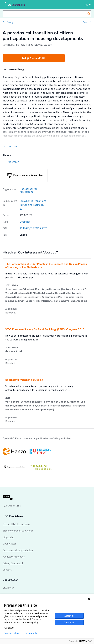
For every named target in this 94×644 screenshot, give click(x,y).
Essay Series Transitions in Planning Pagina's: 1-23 (33, 205)
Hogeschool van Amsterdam (29, 190)
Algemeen (11, 309)
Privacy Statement (13, 563)
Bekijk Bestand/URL (34, 58)
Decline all (69, 623)
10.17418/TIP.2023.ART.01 (34, 228)
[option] (47, 459)
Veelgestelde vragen (14, 557)
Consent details (12, 633)
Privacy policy (32, 633)
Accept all (69, 616)
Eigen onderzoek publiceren (18, 531)
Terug (10, 22)
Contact (7, 570)
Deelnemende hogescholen (18, 550)
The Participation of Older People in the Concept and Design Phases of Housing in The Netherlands (46, 266)
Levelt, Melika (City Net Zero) (20, 45)
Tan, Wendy (45, 45)
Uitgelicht (8, 537)
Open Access (9, 544)
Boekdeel (25, 222)
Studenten (8, 588)
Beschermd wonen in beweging (24, 380)
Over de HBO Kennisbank (16, 524)
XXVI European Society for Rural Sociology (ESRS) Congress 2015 (45, 329)
